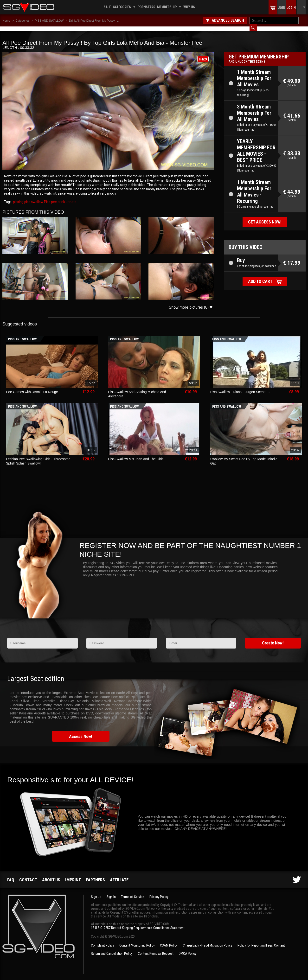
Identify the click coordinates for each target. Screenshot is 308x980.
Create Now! (273, 638)
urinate (71, 197)
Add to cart (260, 277)
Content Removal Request (156, 949)
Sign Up (96, 892)
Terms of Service (133, 892)
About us (51, 875)
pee (54, 197)
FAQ (11, 875)
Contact (28, 875)
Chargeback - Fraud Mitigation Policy (208, 941)
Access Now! (81, 732)
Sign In (111, 892)
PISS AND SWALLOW (49, 21)
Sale (107, 7)
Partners (95, 875)
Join (282, 8)
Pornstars (146, 7)
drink (61, 197)
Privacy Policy (159, 892)
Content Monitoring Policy (137, 941)
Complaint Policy (103, 941)
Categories (122, 7)
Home (6, 21)
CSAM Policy (169, 941)
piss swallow (33, 197)
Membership (167, 7)
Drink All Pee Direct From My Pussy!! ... (94, 21)
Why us (189, 7)
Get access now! (265, 217)
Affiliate (119, 875)
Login (291, 8)
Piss (47, 197)
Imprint (73, 875)
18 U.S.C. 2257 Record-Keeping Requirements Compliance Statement (138, 923)
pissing (18, 197)
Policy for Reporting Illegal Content (261, 941)
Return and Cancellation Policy (112, 949)
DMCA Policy (188, 949)
